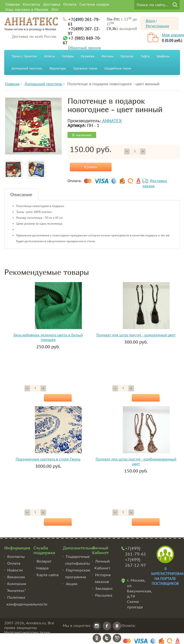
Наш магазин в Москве (27, 9)
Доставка (52, 4)
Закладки (104, 588)
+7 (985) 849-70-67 (82, 40)
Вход (150, 21)
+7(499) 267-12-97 (84, 31)
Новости (15, 570)
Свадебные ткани (118, 68)
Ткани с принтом (24, 56)
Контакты (31, 4)
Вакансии (16, 577)
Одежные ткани (85, 68)
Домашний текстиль (27, 68)
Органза (127, 56)
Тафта (145, 56)
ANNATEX (112, 121)
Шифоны (163, 56)
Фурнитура (58, 68)
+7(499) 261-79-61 (84, 22)
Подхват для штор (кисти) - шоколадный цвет (136, 335)
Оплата (70, 4)
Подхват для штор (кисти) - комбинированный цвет (136, 462)
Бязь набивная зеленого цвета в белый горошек (48, 337)
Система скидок (94, 4)
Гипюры (68, 56)
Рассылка (104, 595)
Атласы (50, 56)
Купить (91, 167)
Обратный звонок (84, 48)
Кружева (88, 56)
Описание (21, 194)
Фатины (107, 56)
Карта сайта (48, 575)
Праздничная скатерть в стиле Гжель (48, 459)
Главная (13, 4)
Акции (72, 584)
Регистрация (157, 26)
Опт (55, 9)
